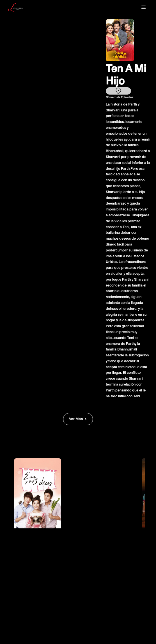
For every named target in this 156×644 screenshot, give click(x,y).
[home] (16, 7)
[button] (144, 7)
